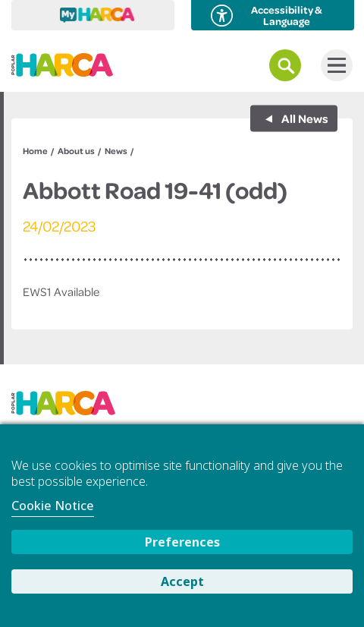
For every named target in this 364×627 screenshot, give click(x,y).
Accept (182, 581)
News (116, 151)
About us (76, 151)
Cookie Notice (53, 506)
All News (304, 118)
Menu (333, 65)
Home (35, 151)
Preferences (182, 542)
